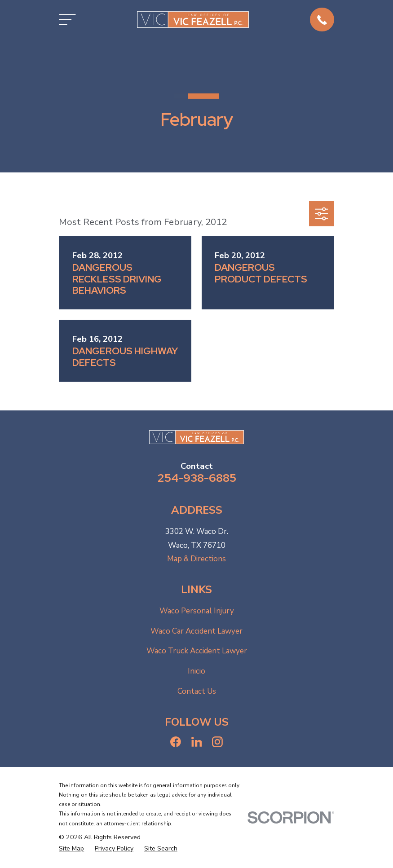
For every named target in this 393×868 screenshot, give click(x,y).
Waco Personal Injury (197, 611)
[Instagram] (217, 742)
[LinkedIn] (197, 742)
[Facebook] (176, 742)
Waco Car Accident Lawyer (196, 631)
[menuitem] (71, 849)
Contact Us (197, 691)
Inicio (196, 671)
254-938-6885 (197, 478)
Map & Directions (196, 559)
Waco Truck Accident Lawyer (197, 651)
